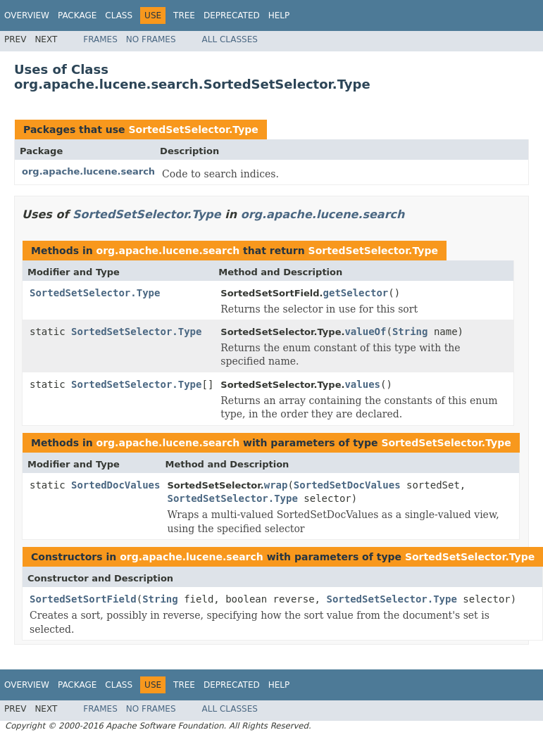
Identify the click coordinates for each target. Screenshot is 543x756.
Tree (184, 15)
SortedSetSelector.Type (193, 130)
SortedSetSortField (83, 599)
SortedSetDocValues (347, 485)
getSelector (356, 293)
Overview (27, 15)
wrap (276, 485)
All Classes (230, 39)
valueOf (365, 332)
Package (77, 15)
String (410, 332)
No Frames (151, 39)
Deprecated (232, 15)
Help (279, 15)
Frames (100, 39)
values (362, 384)
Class (119, 15)
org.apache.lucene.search (88, 171)
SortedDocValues (116, 485)
